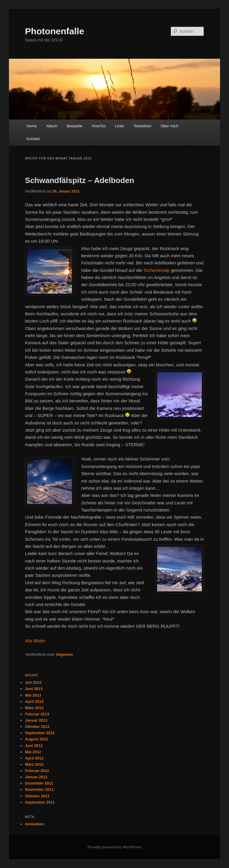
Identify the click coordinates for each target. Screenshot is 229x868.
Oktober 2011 (37, 796)
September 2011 (40, 802)
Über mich (170, 126)
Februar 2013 (37, 714)
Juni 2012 (34, 746)
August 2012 (37, 739)
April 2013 (34, 702)
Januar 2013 (36, 720)
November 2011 (39, 789)
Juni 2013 (34, 689)
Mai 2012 (33, 752)
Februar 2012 (37, 771)
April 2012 (34, 758)
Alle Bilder (35, 641)
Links (120, 126)
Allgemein (64, 655)
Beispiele (75, 126)
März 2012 (34, 764)
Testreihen (142, 126)
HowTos (99, 126)
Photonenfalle (55, 31)
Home (32, 126)
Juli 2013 (33, 682)
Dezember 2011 (39, 783)
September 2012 (40, 733)
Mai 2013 (33, 695)
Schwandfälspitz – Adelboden (80, 180)
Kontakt (33, 139)
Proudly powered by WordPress (114, 847)
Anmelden (34, 824)
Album (52, 126)
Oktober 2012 (37, 727)
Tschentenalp (156, 270)
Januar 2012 (36, 777)
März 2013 (34, 708)
